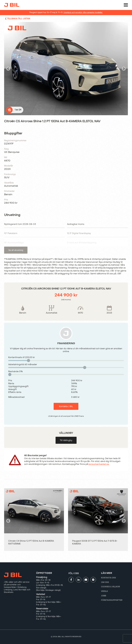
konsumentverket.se (99, 464)
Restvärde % (15, 371)
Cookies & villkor (110, 587)
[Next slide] (124, 69)
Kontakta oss (108, 578)
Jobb (104, 596)
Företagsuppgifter (112, 600)
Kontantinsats (22, 357)
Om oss (105, 582)
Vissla (104, 591)
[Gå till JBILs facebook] (71, 580)
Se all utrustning (16, 250)
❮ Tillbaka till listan (18, 19)
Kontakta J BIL (66, 406)
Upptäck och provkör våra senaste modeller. (83, 12)
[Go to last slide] (8, 69)
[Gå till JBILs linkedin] (79, 580)
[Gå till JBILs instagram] (93, 580)
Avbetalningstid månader (23, 364)
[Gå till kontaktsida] (86, 580)
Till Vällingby (66, 440)
